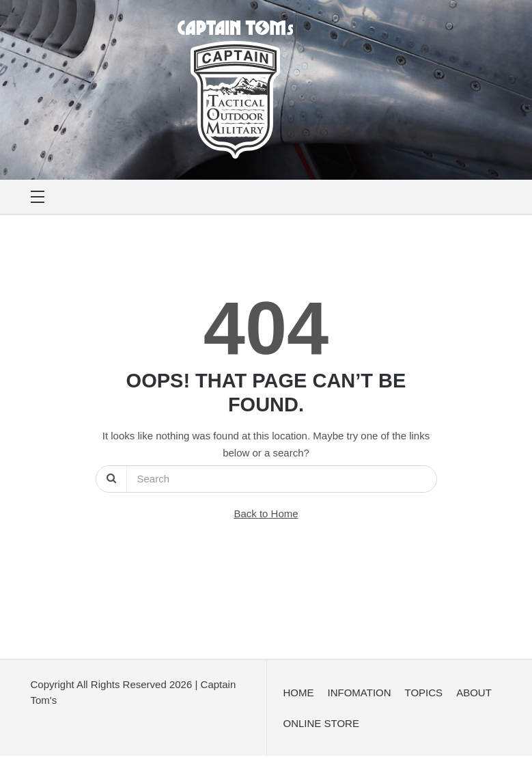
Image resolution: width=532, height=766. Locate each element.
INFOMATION (360, 693)
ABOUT (474, 693)
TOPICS (424, 693)
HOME (299, 693)
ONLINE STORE (321, 723)
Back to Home (266, 514)
